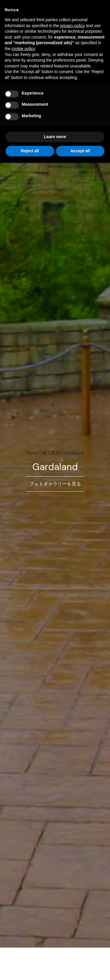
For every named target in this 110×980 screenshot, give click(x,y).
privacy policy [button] (72, 26)
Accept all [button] (80, 151)
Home (32, 453)
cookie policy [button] (23, 49)
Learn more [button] (55, 137)
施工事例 (51, 453)
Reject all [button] (30, 151)
